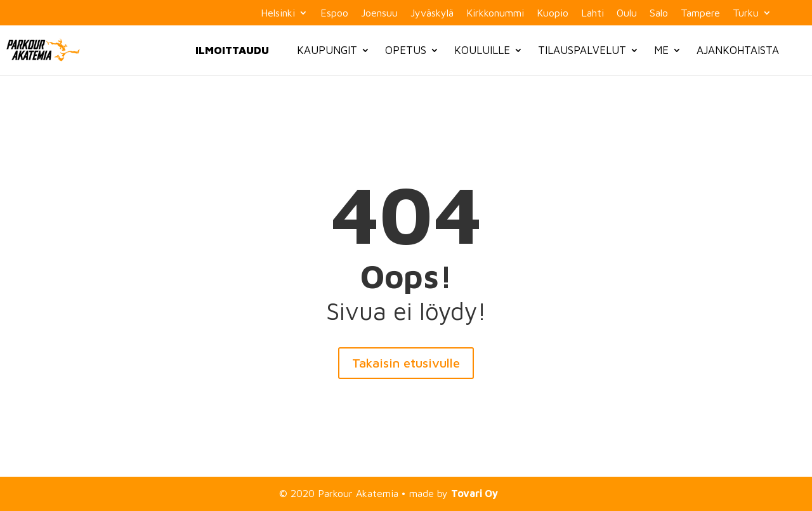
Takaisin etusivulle (406, 363)
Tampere (700, 13)
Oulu (627, 13)
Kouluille (482, 50)
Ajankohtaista (738, 50)
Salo (659, 13)
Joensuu (379, 13)
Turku (746, 13)
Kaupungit (327, 50)
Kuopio (553, 13)
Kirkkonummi (495, 13)
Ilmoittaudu (232, 50)
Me (661, 50)
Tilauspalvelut (582, 50)
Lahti (593, 13)
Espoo (334, 13)
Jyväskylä (432, 13)
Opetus (406, 50)
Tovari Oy (475, 493)
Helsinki (278, 13)
